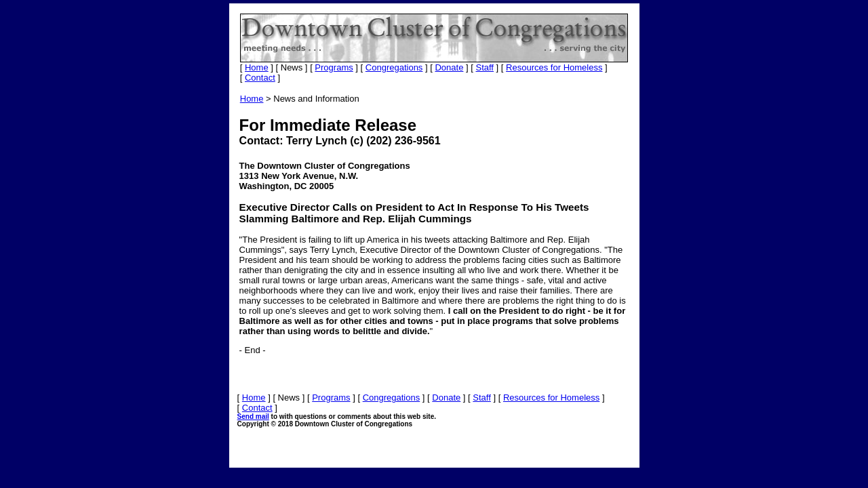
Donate (449, 67)
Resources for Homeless (554, 67)
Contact (260, 78)
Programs (334, 67)
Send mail (253, 416)
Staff (485, 67)
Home (257, 67)
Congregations (394, 67)
